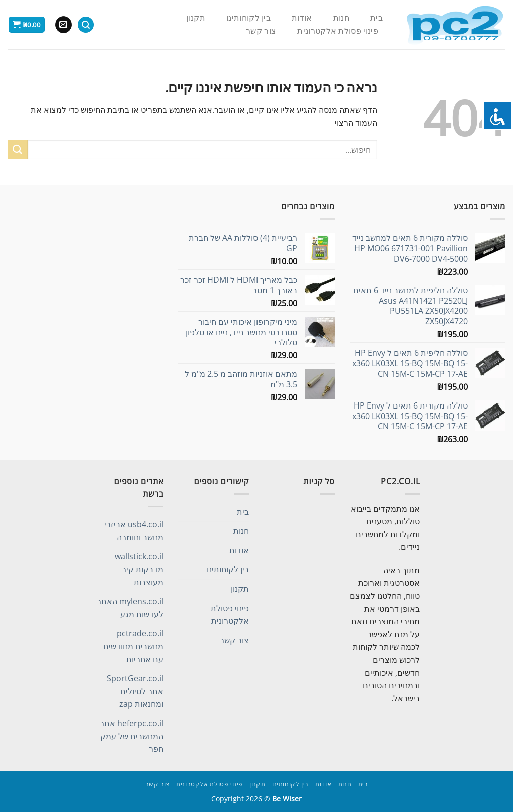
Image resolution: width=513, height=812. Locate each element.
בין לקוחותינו (248, 18)
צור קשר (261, 31)
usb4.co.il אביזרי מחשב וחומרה (134, 531)
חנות (341, 18)
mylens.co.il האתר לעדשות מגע (130, 608)
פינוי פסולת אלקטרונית (338, 31)
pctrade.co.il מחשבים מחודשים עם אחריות (133, 646)
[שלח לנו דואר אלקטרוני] (63, 25)
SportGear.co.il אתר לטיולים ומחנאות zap (135, 691)
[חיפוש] (86, 25)
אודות (302, 18)
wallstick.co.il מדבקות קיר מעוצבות (139, 569)
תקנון (196, 18)
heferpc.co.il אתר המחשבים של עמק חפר (132, 736)
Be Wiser (287, 799)
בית (376, 18)
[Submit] (18, 149)
